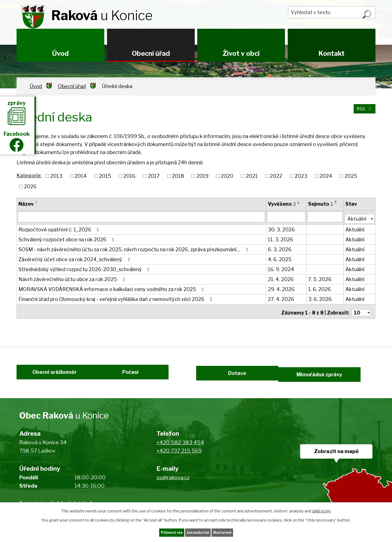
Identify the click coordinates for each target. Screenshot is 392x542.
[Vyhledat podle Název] (142, 217)
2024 (326, 176)
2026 (30, 187)
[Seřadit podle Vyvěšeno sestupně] (299, 203)
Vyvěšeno (282, 204)
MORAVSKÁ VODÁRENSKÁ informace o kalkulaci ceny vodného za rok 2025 (112, 288)
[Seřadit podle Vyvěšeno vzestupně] (299, 201)
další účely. (322, 510)
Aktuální (355, 228)
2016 (129, 176)
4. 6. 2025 (280, 258)
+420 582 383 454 (180, 447)
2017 (154, 176)
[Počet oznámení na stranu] (361, 309)
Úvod (60, 53)
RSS (363, 112)
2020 (227, 176)
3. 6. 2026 (321, 298)
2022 (276, 176)
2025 (351, 176)
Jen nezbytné (198, 532)
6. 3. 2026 (280, 248)
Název (26, 204)
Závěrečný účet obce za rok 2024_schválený (75, 258)
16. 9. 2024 (281, 268)
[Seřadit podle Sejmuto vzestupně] (337, 201)
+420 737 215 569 (179, 455)
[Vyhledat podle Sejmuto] (326, 217)
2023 (301, 176)
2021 (252, 176)
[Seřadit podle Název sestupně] (37, 203)
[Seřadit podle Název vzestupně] (37, 201)
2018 (178, 176)
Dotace (234, 375)
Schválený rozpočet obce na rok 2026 (67, 238)
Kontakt (331, 53)
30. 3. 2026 (282, 228)
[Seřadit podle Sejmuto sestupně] (337, 203)
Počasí (137, 375)
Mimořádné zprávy (338, 375)
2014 (81, 176)
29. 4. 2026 (282, 288)
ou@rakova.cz (173, 482)
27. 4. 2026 (281, 298)
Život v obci (241, 53)
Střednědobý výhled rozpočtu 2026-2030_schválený (85, 268)
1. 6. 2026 (320, 288)
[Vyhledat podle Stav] (360, 216)
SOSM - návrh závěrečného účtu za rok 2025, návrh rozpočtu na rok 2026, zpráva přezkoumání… (134, 248)
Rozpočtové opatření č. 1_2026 (60, 228)
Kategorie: (29, 175)
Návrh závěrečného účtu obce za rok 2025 (73, 278)
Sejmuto (321, 204)
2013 (56, 176)
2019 (202, 176)
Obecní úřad (151, 53)
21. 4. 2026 (281, 278)
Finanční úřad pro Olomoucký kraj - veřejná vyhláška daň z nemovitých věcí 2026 (116, 298)
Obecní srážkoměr (48, 375)
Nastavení (234, 532)
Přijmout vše (160, 532)
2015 (105, 176)
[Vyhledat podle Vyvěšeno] (287, 217)
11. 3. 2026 (281, 238)
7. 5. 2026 (320, 278)
